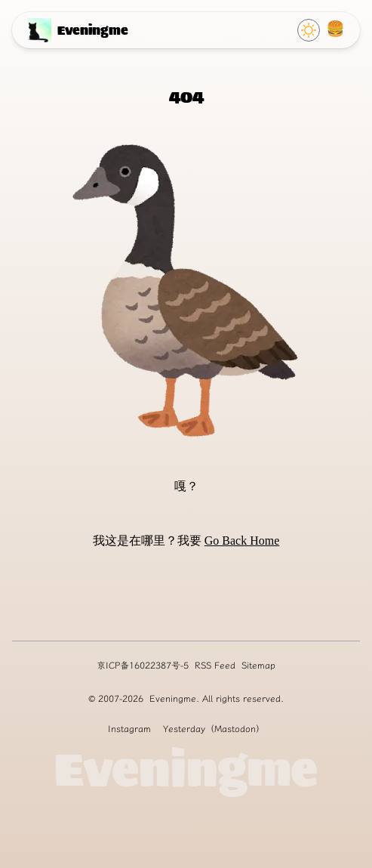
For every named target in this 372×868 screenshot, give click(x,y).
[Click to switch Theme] (309, 30)
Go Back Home (242, 541)
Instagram (129, 729)
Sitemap (258, 665)
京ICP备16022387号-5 (143, 665)
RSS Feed (215, 665)
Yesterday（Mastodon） (214, 729)
